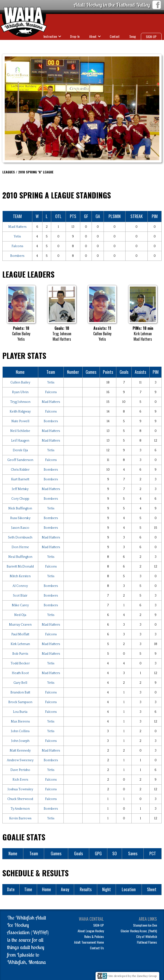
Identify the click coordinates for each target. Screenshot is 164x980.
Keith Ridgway (20, 412)
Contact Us (97, 948)
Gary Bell (20, 683)
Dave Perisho (20, 770)
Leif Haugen (20, 441)
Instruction (50, 36)
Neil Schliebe (20, 431)
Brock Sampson (20, 702)
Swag (133, 36)
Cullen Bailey (20, 383)
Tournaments (124, 45)
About (93, 36)
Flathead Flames (147, 942)
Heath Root (20, 673)
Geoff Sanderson (20, 460)
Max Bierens (20, 722)
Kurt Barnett (20, 479)
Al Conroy (20, 586)
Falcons (17, 246)
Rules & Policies (94, 936)
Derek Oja (20, 450)
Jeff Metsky (20, 489)
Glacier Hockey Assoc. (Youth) (139, 931)
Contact (115, 36)
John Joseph (20, 741)
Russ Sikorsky (20, 518)
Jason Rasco (20, 528)
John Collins (20, 731)
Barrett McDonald (20, 567)
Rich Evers (20, 780)
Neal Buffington (20, 557)
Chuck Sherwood (20, 799)
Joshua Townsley (20, 789)
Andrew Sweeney (20, 760)
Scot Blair (20, 596)
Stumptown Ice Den (145, 925)
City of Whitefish (147, 936)
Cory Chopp (20, 499)
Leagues (98, 45)
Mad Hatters (17, 227)
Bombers (17, 256)
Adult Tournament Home (89, 942)
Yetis (17, 236)
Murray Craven (20, 625)
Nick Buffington (20, 508)
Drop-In (75, 36)
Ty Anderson (20, 809)
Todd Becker (20, 663)
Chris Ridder (20, 470)
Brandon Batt (20, 692)
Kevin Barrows (20, 818)
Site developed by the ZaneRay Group (133, 976)
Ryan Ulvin (20, 392)
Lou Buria (20, 712)
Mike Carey (20, 605)
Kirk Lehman (20, 644)
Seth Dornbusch (20, 537)
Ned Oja (20, 615)
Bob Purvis (20, 654)
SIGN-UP (151, 37)
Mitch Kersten (20, 576)
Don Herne (20, 547)
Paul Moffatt (20, 634)
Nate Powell (20, 421)
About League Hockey (91, 931)
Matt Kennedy (20, 751)
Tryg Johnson (20, 402)
